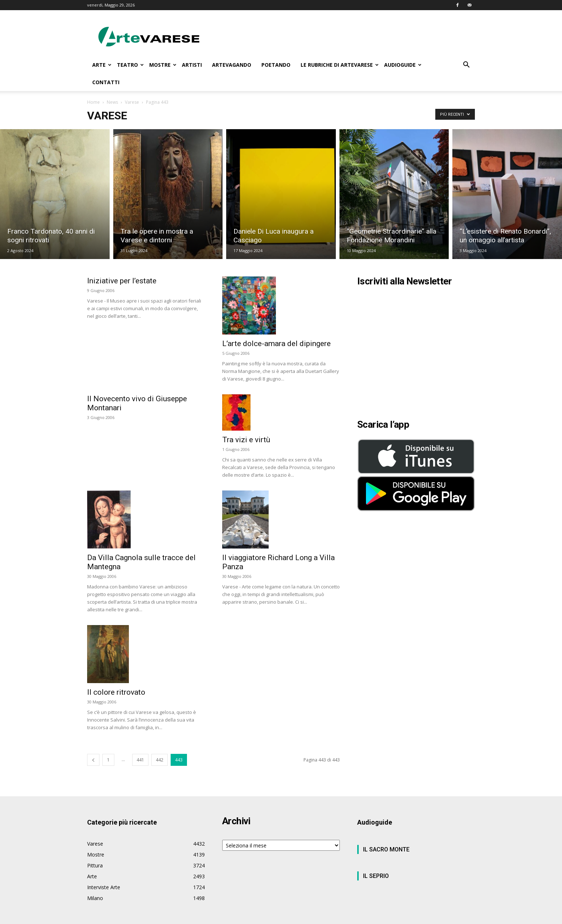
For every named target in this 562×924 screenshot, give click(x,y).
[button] (466, 65)
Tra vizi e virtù (246, 440)
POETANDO (276, 65)
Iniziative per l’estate (122, 281)
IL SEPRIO (376, 876)
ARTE (102, 65)
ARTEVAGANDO (232, 65)
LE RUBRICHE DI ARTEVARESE (340, 65)
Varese (132, 102)
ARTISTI (192, 65)
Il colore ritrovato (116, 692)
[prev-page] (93, 760)
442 (160, 760)
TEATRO (130, 65)
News (112, 102)
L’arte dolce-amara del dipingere (276, 344)
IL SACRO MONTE (386, 849)
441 (140, 760)
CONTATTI (106, 82)
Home (93, 102)
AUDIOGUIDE (403, 65)
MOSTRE (163, 65)
